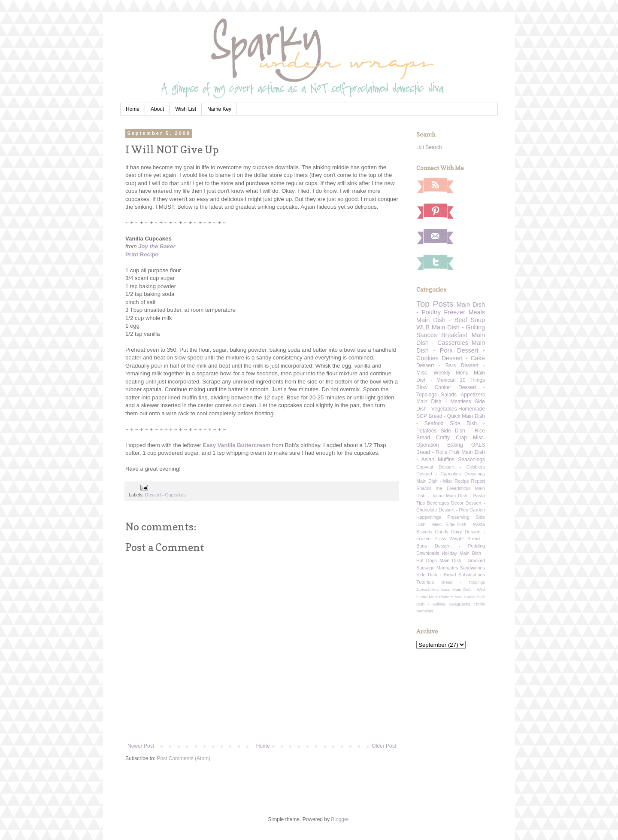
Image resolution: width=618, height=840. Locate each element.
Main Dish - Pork (451, 347)
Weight (456, 539)
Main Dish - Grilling (458, 327)
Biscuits (424, 532)
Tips (421, 503)
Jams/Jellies (427, 589)
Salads (449, 395)
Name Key (219, 109)
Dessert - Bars (436, 365)
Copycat (425, 467)
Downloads (428, 553)
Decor (457, 503)
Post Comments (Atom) (183, 758)
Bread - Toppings (463, 582)
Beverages (438, 503)
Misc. (479, 438)
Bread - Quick (444, 416)
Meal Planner (441, 597)
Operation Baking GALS (451, 445)
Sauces (427, 335)
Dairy (456, 532)
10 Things (472, 380)
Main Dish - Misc (435, 481)
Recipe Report (470, 481)
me (439, 488)
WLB (423, 327)
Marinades (447, 568)
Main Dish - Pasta (465, 496)
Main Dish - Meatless (444, 402)
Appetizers (473, 395)
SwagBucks (459, 604)
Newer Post (141, 746)
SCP (422, 416)
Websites (425, 611)
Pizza (440, 539)
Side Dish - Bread (436, 575)
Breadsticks (459, 488)
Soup (478, 320)
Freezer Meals (465, 312)
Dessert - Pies (453, 510)
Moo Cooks (465, 597)
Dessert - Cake (463, 358)
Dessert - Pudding (460, 546)
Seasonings (471, 460)
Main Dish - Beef (442, 320)
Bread (423, 438)
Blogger (340, 819)
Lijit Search (429, 147)
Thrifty (479, 604)
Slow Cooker (434, 387)
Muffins (446, 460)
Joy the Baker (157, 246)
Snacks (424, 488)
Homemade (472, 409)
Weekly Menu (451, 373)
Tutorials (425, 582)
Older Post (384, 746)
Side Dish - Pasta (465, 524)
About (157, 109)
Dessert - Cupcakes (165, 495)
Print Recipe (142, 254)
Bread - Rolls (432, 452)
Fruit (454, 452)
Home (133, 109)
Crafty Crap (451, 438)
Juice (445, 589)
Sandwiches (473, 568)
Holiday (449, 553)
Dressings (475, 474)
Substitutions (472, 575)
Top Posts (435, 304)
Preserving (458, 517)
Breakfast (454, 335)
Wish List (186, 109)
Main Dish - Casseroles (451, 339)
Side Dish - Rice (463, 431)
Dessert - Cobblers (462, 467)
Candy (442, 532)
